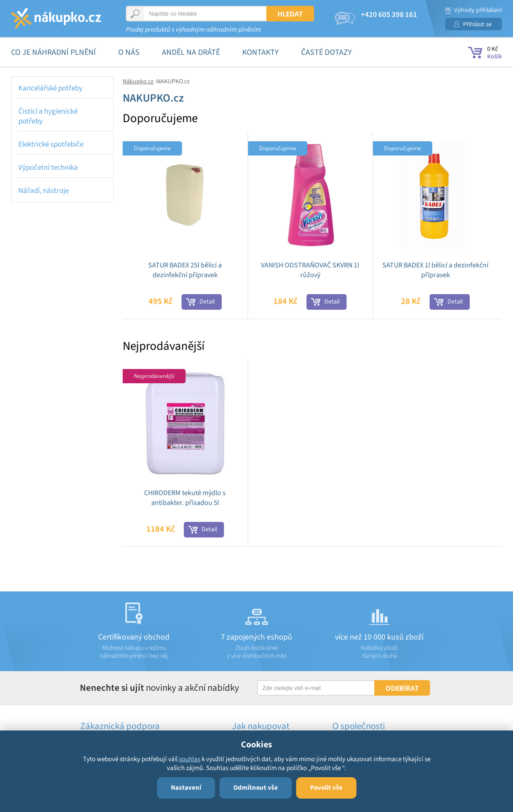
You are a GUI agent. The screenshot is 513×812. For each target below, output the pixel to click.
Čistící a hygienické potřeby (48, 116)
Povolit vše (326, 788)
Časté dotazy (327, 52)
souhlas (190, 759)
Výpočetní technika (48, 168)
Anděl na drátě (191, 52)
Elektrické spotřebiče (51, 144)
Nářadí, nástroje (43, 191)
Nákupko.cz (138, 82)
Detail (207, 302)
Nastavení (186, 788)
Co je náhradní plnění (54, 52)
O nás (129, 52)
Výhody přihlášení (478, 10)
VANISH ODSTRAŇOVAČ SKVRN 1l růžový (310, 270)
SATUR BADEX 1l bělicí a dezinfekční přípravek (435, 270)
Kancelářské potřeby (50, 88)
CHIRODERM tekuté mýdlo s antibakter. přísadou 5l (185, 498)
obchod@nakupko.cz (393, 22)
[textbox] (197, 14)
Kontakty (261, 52)
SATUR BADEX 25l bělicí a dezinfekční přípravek (185, 270)
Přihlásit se (477, 24)
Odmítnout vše (256, 788)
